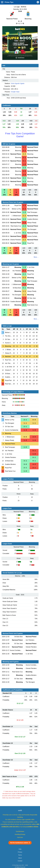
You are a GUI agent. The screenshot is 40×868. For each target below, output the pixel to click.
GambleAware (20, 831)
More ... (36, 257)
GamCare (20, 837)
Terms (20, 855)
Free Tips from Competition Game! (20, 135)
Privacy (20, 852)
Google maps (15, 92)
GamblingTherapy (20, 834)
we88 (20, 810)
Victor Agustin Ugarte (18, 83)
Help (20, 849)
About (20, 858)
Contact (20, 861)
